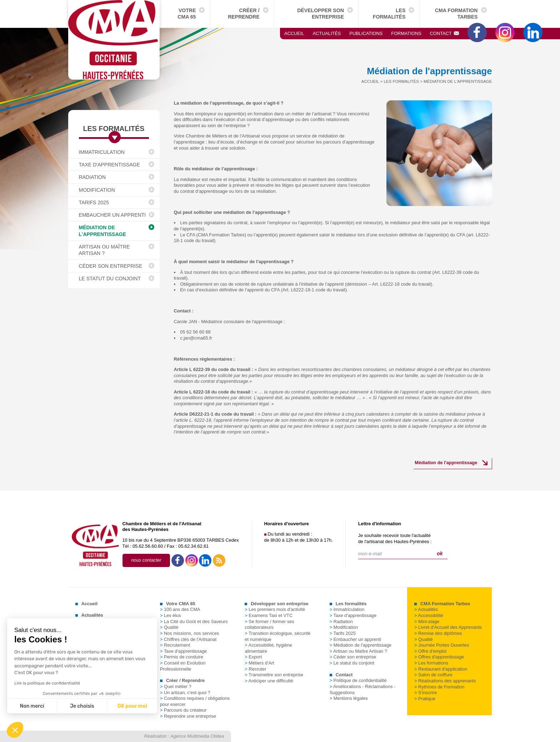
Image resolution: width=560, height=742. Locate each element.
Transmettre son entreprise (274, 675)
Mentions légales (349, 698)
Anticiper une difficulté (269, 681)
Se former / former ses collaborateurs (269, 625)
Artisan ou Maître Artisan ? (104, 250)
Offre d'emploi (430, 651)
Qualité (169, 627)
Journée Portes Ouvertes (442, 645)
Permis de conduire (182, 657)
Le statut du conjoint (110, 279)
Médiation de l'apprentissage (102, 231)
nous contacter (146, 560)
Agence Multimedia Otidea (197, 736)
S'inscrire (426, 693)
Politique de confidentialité (358, 680)
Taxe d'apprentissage (109, 165)
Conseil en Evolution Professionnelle (183, 666)
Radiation (92, 177)
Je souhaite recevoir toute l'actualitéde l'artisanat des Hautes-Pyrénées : (395, 538)
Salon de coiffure (433, 675)
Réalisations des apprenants (445, 681)
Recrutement (175, 645)
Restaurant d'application (441, 669)
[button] (15, 730)
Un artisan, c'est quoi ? (185, 693)
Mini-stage (427, 621)
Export (253, 657)
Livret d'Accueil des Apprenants (448, 627)
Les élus (171, 615)
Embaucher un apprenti (112, 215)
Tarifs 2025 (94, 202)
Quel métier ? (176, 686)
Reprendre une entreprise (188, 716)
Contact (445, 33)
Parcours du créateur (183, 710)
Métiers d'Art (259, 663)
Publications (366, 33)
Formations (406, 33)
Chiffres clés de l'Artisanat (188, 639)
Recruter (255, 669)
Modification (97, 190)
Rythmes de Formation (439, 687)
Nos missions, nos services (189, 633)
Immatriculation (102, 152)
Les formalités (389, 14)
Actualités (327, 33)
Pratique (425, 699)
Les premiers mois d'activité (275, 609)
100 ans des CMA (180, 609)
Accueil (294, 33)
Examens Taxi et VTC (269, 615)
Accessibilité (429, 615)
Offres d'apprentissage (439, 657)
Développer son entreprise (321, 14)
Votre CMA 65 (187, 14)
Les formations (431, 663)
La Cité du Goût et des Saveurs (194, 621)
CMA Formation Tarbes (456, 14)
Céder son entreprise (111, 266)
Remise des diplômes (438, 633)
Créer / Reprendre (244, 14)
